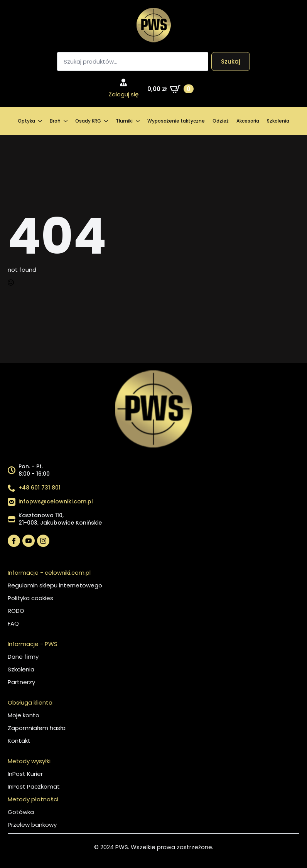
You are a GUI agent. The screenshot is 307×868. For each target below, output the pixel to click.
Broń (55, 121)
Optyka (26, 121)
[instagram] (43, 541)
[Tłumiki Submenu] (138, 121)
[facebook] (14, 541)
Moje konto (24, 715)
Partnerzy (21, 682)
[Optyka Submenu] (40, 121)
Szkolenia (278, 121)
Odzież (221, 121)
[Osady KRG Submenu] (106, 121)
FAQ (13, 623)
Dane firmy (23, 657)
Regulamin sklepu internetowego (55, 585)
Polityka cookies (30, 598)
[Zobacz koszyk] (170, 89)
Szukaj (231, 61)
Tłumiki (124, 121)
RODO (16, 611)
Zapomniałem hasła (37, 728)
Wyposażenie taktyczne (176, 121)
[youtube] (29, 541)
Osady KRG (88, 121)
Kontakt (19, 741)
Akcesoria (248, 121)
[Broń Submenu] (66, 121)
